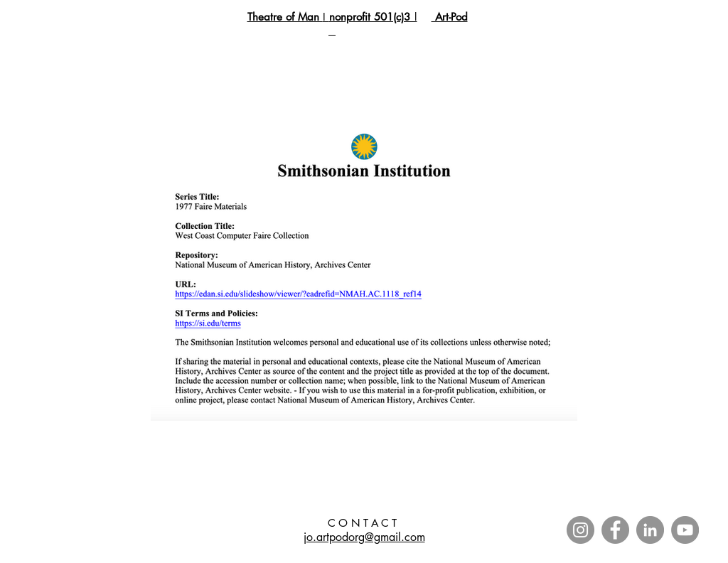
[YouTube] (685, 530)
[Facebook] (615, 530)
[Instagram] (580, 530)
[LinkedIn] (650, 530)
